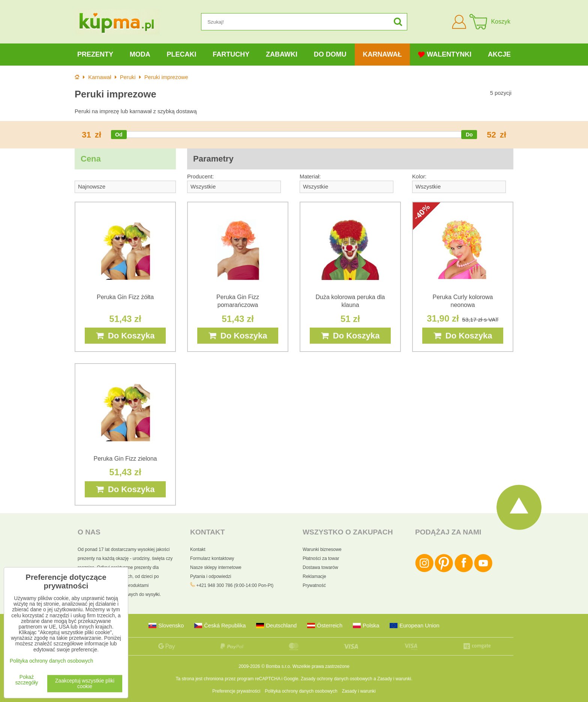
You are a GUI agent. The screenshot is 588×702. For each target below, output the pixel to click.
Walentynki (445, 55)
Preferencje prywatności (236, 691)
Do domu (330, 54)
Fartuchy (231, 54)
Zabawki (282, 54)
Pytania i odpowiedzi (211, 576)
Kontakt (198, 549)
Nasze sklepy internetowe (216, 567)
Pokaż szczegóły (27, 680)
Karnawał (382, 54)
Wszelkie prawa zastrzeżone (321, 666)
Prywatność (314, 585)
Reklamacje (314, 576)
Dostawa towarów (320, 567)
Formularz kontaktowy (212, 558)
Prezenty (95, 54)
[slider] (119, 135)
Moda (140, 54)
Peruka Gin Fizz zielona (125, 459)
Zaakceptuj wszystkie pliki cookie (85, 684)
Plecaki (181, 54)
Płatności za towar (321, 558)
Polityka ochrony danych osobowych (301, 691)
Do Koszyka (125, 336)
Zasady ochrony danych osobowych (337, 679)
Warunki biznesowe (322, 549)
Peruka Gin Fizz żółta (125, 297)
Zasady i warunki (394, 679)
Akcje (499, 54)
